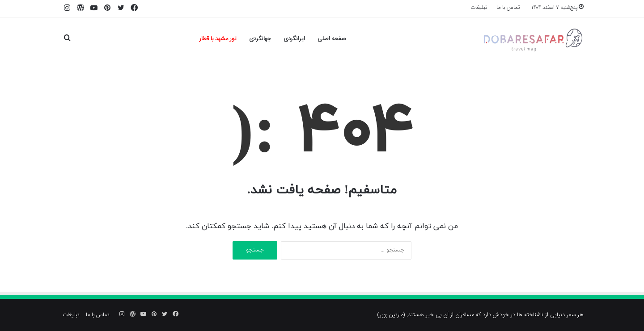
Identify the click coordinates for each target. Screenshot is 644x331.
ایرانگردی (294, 39)
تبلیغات (479, 8)
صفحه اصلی (332, 39)
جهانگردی (260, 39)
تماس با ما (508, 8)
